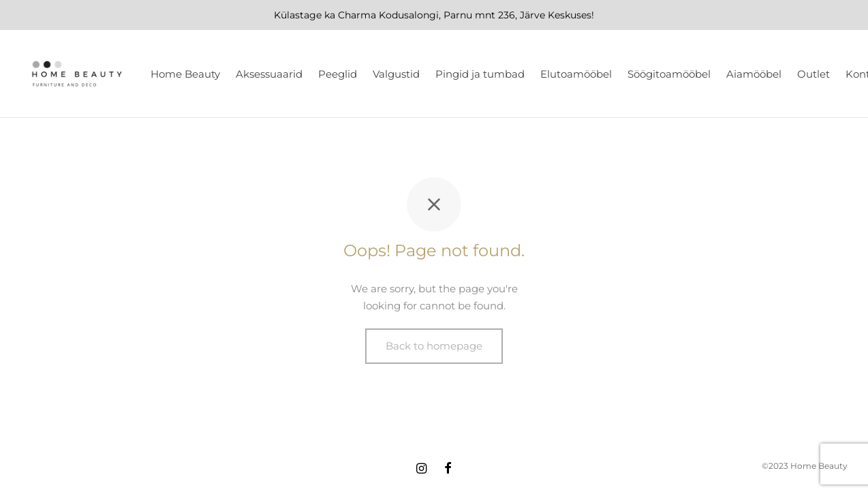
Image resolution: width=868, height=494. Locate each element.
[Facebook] (448, 469)
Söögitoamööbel (669, 74)
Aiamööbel (754, 74)
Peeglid (338, 74)
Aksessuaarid (269, 74)
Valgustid (396, 74)
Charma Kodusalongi (388, 15)
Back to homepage (434, 346)
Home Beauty (185, 74)
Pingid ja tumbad (480, 74)
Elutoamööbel (576, 74)
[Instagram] (421, 469)
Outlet (813, 74)
